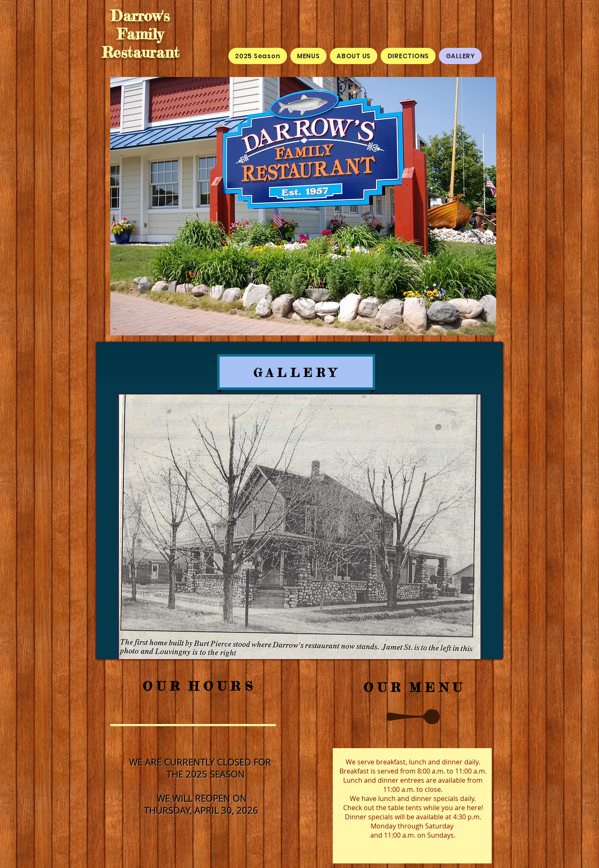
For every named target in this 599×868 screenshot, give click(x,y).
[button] (300, 527)
